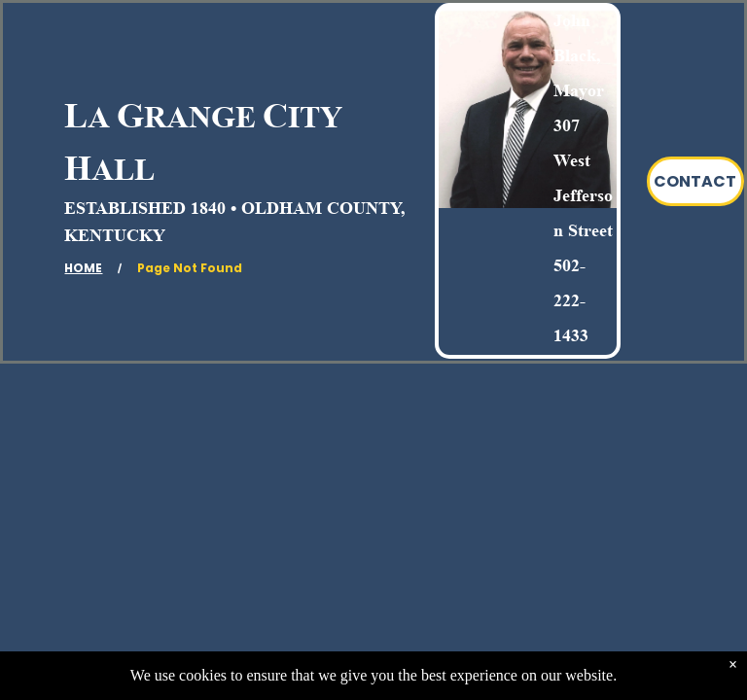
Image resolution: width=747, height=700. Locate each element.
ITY (315, 117)
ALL (123, 169)
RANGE (200, 117)
